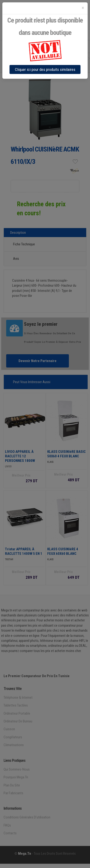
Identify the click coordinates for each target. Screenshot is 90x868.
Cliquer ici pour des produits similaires (45, 69)
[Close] (83, 8)
